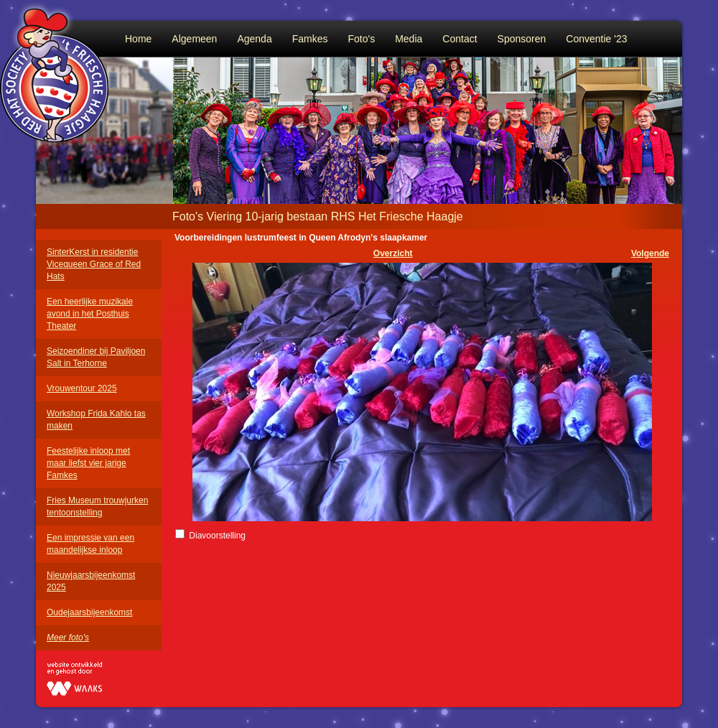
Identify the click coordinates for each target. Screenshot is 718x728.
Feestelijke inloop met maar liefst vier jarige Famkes (88, 463)
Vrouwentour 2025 (82, 388)
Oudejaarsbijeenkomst (89, 612)
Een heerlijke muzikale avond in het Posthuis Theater (90, 314)
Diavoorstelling (217, 536)
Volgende (650, 253)
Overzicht (393, 253)
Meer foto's (68, 638)
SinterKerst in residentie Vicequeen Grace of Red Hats (94, 264)
